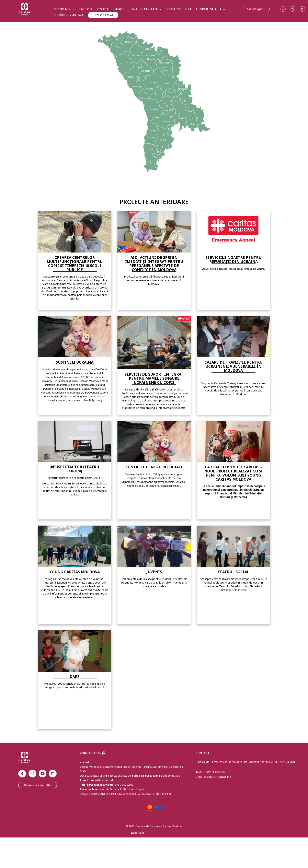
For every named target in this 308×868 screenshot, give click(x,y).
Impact (119, 9)
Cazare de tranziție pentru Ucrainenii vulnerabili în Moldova (233, 366)
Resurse (103, 9)
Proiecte (86, 9)
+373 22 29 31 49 (103, 15)
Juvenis (154, 572)
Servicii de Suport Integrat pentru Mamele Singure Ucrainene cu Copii (154, 378)
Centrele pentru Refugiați (154, 467)
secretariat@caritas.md (217, 777)
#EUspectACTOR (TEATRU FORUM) (75, 469)
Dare (75, 677)
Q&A (188, 9)
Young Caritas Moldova (75, 572)
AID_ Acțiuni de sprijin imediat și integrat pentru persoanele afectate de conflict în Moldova (154, 263)
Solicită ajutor (256, 9)
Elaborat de (138, 833)
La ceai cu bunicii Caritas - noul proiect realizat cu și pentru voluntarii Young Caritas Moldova (233, 473)
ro (302, 9)
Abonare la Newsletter (38, 785)
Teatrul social (233, 572)
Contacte (173, 9)
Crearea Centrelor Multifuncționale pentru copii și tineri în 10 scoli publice (75, 263)
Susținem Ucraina (75, 362)
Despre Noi (63, 9)
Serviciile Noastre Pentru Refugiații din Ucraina (233, 259)
